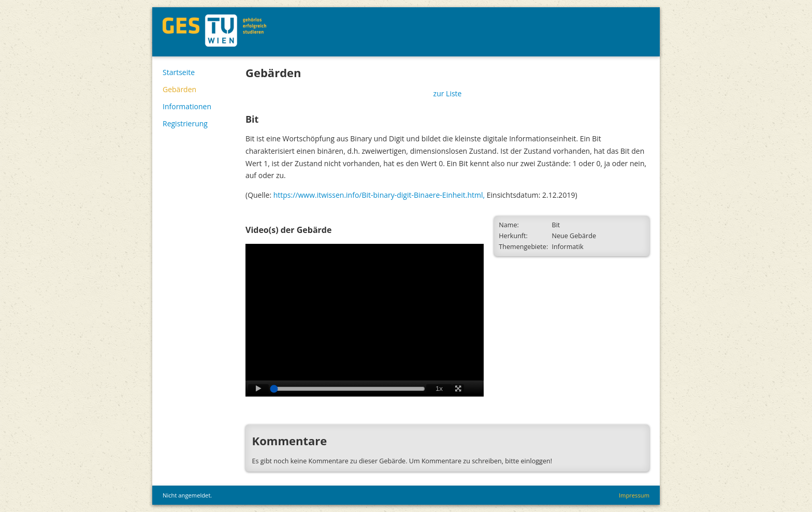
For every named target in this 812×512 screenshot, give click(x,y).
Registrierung (185, 123)
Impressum (634, 495)
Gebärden (179, 89)
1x (439, 389)
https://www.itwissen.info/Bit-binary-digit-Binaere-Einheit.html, (379, 195)
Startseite (179, 72)
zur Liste (448, 93)
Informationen (187, 106)
